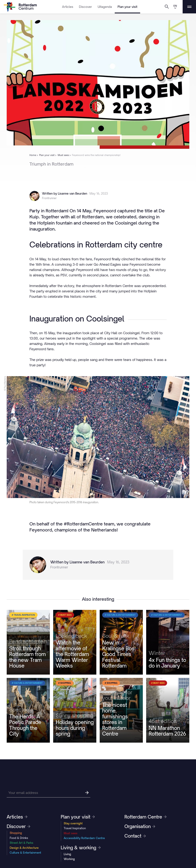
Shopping (16, 833)
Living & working (81, 848)
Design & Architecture (24, 848)
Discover (85, 7)
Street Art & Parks (21, 843)
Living (67, 854)
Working (69, 859)
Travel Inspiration (75, 828)
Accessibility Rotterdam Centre (84, 838)
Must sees (71, 833)
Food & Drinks (19, 838)
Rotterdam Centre (145, 817)
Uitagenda (105, 7)
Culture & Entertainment (25, 853)
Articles (68, 7)
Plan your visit (127, 7)
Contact (135, 836)
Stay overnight (73, 823)
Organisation (140, 826)
